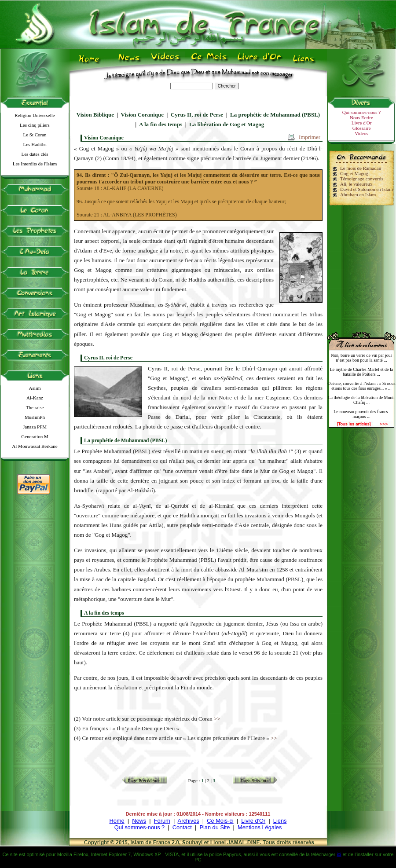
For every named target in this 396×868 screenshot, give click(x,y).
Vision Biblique (95, 115)
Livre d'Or (362, 123)
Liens (280, 821)
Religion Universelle (35, 115)
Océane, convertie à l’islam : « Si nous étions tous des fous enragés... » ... (361, 386)
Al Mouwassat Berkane (35, 446)
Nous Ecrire (361, 117)
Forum (162, 821)
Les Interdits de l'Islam (35, 164)
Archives (189, 821)
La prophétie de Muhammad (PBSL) (275, 115)
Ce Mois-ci (220, 821)
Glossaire (362, 128)
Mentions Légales (260, 827)
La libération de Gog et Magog (227, 124)
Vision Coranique (142, 115)
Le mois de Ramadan (361, 168)
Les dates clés (35, 154)
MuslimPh (35, 417)
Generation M (35, 436)
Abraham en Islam (358, 194)
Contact (182, 827)
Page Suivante (255, 780)
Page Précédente (144, 780)
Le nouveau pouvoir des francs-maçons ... (361, 414)
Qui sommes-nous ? (361, 112)
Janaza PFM (35, 427)
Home (117, 821)
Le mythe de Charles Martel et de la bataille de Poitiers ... (362, 372)
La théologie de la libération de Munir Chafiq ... (361, 400)
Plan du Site (214, 827)
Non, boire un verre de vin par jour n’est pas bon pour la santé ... (361, 358)
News (139, 821)
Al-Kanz (35, 398)
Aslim (35, 388)
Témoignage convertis (362, 179)
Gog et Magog (354, 173)
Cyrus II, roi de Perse (197, 115)
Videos (361, 133)
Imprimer (310, 137)
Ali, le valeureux (356, 184)
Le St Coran (35, 135)
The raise (35, 407)
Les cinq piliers (35, 125)
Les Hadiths (35, 144)
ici (339, 854)
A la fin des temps (161, 124)
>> (217, 719)
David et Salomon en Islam (367, 189)
